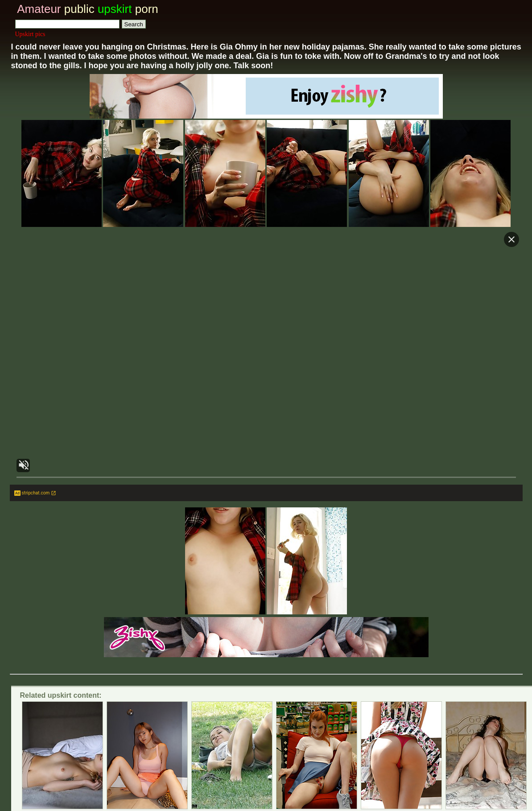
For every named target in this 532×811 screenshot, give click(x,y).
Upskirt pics (30, 34)
